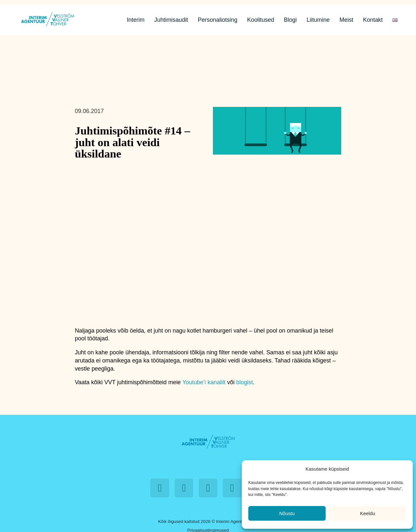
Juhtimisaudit (171, 20)
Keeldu (368, 513)
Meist (346, 20)
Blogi (291, 20)
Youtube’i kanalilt (204, 382)
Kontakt (373, 20)
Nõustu (287, 513)
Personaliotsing (218, 20)
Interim (136, 20)
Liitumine (318, 20)
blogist (245, 382)
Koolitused (260, 20)
